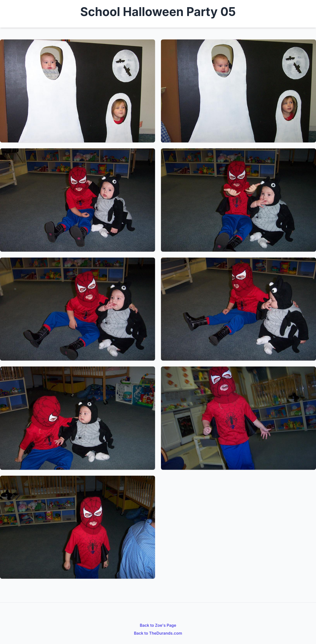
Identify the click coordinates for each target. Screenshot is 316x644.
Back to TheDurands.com (158, 633)
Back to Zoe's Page (158, 625)
